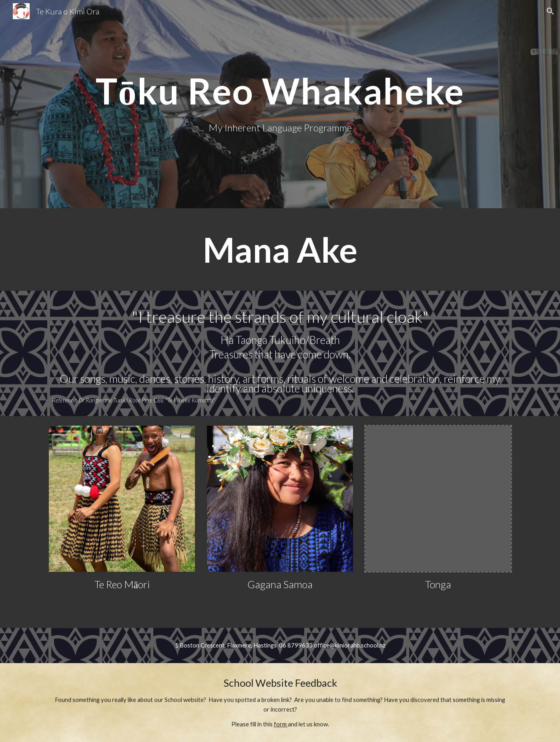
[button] (550, 11)
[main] (280, 91)
